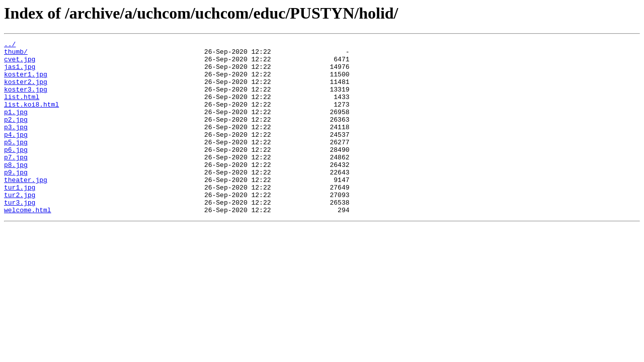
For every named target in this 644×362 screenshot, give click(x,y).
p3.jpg (16, 145)
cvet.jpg (20, 63)
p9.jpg (16, 199)
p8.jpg (16, 190)
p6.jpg (16, 172)
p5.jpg (16, 163)
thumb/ (16, 54)
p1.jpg (16, 127)
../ (10, 45)
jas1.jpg (20, 72)
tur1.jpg (20, 217)
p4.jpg (16, 154)
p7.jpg (16, 181)
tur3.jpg (20, 235)
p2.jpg (16, 136)
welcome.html (28, 244)
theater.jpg (26, 208)
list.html (22, 109)
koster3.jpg (26, 100)
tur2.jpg (20, 226)
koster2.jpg (26, 90)
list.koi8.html (31, 118)
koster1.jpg (26, 81)
